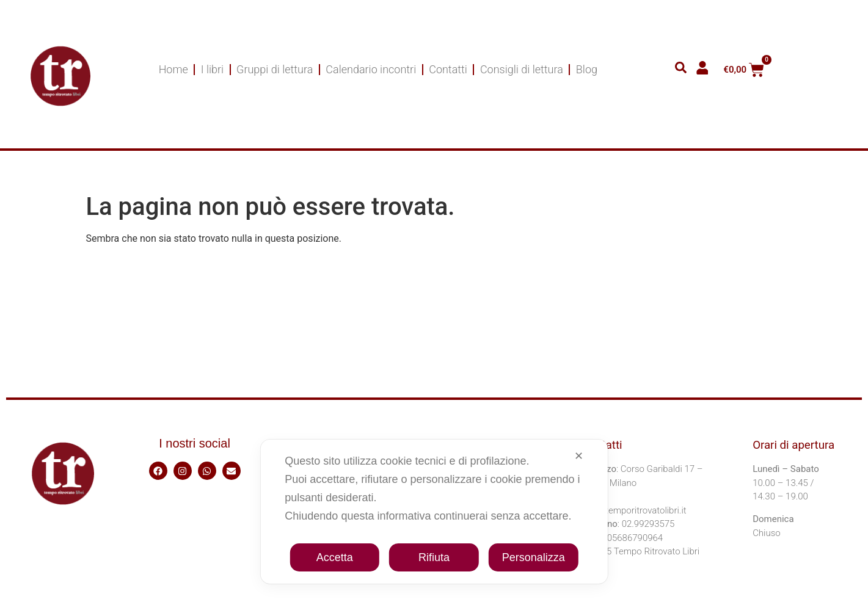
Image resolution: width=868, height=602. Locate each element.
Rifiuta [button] (434, 557)
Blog (587, 69)
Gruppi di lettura (275, 69)
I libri (212, 69)
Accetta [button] (335, 557)
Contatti (448, 69)
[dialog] (434, 512)
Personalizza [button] (534, 557)
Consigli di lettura (522, 69)
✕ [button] (579, 456)
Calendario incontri (371, 69)
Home (173, 69)
